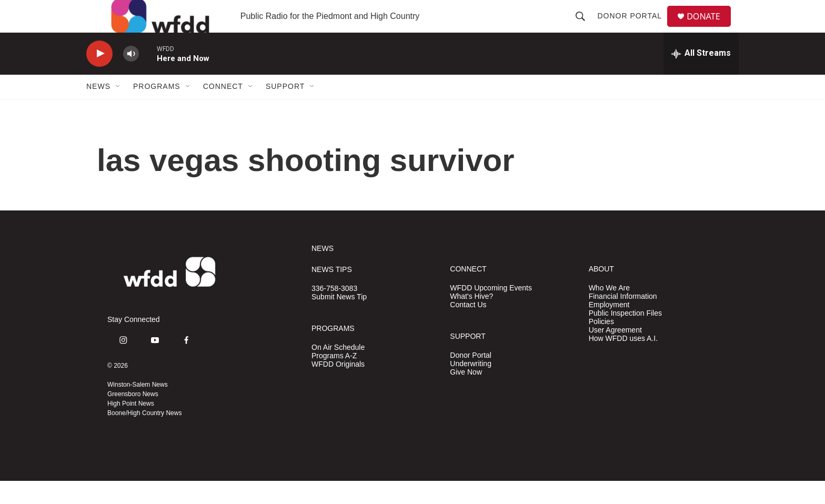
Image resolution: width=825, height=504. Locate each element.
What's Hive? (471, 319)
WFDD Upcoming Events (491, 311)
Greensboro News (133, 417)
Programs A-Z (334, 379)
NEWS (323, 272)
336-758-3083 (334, 312)
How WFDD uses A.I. (623, 361)
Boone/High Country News (144, 436)
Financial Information (623, 319)
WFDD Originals (338, 387)
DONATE (710, 28)
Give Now (466, 395)
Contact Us (468, 327)
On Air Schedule (338, 370)
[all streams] (701, 76)
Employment (609, 327)
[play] (99, 77)
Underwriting (471, 386)
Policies (601, 344)
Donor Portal (634, 27)
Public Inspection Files (625, 336)
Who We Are (609, 311)
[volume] (131, 77)
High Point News (131, 427)
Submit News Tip (339, 320)
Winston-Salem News (138, 408)
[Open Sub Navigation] (118, 109)
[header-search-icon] (585, 27)
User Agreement (615, 353)
